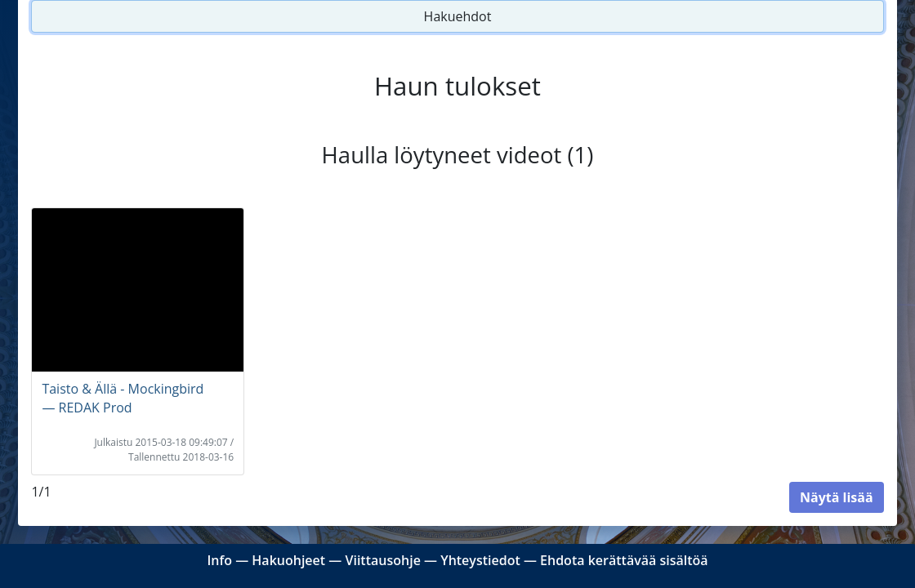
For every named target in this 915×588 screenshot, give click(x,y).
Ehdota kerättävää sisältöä (624, 560)
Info (219, 560)
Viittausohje (382, 560)
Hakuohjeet (288, 560)
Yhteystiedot (480, 560)
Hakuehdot (458, 16)
